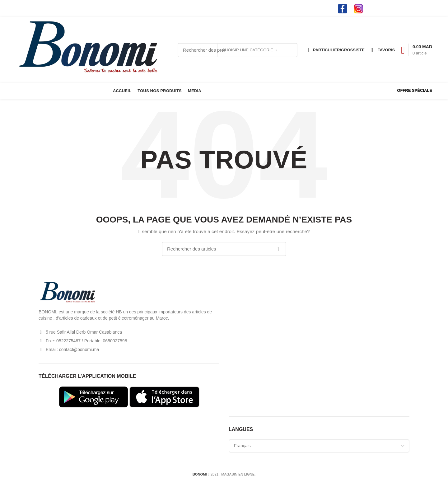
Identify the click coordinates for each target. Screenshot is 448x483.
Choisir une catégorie (248, 50)
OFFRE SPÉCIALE (415, 90)
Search (289, 50)
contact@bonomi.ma (46, 8)
